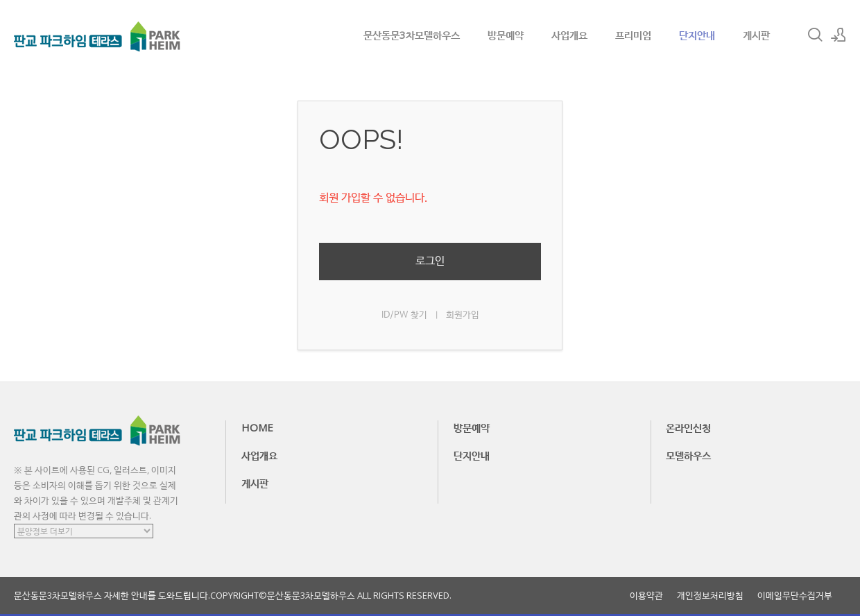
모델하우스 (688, 455)
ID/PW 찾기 (404, 315)
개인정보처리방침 (710, 596)
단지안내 (697, 35)
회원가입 (463, 315)
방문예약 (506, 35)
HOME (257, 427)
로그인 (430, 261)
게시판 (756, 35)
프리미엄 (633, 35)
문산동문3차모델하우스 (412, 35)
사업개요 (569, 35)
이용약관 (646, 596)
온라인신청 (688, 427)
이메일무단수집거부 (795, 596)
